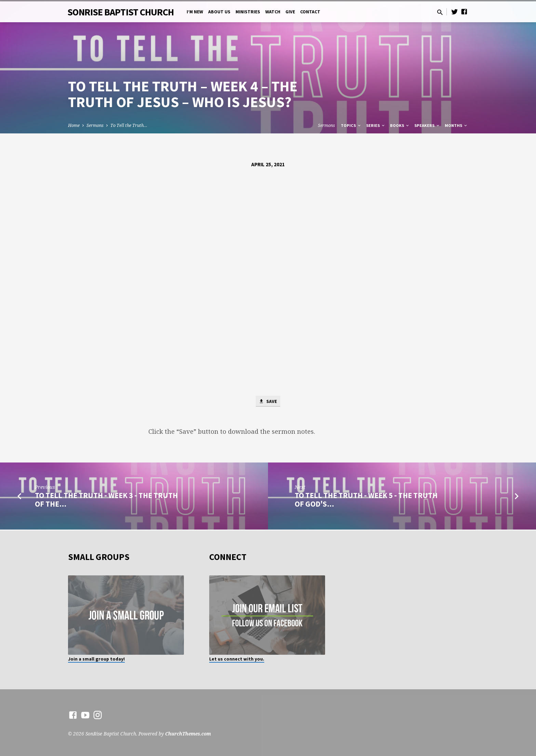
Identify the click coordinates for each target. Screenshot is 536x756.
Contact (310, 12)
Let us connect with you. (237, 659)
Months (456, 125)
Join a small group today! (96, 659)
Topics (351, 125)
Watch (273, 12)
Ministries (248, 12)
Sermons (95, 125)
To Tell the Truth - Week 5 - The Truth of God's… (366, 500)
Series (376, 125)
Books (400, 125)
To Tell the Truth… (129, 125)
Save (268, 402)
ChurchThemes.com (188, 734)
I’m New (195, 12)
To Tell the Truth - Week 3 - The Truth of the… (106, 500)
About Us (219, 12)
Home (74, 125)
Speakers (427, 125)
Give (290, 12)
